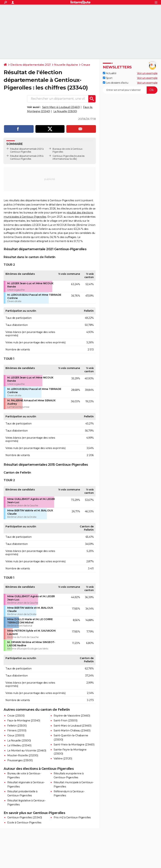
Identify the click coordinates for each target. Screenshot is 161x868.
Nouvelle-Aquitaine (66, 65)
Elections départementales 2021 (31, 65)
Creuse (86, 65)
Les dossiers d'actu (115, 83)
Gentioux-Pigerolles (63, 156)
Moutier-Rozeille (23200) (23, 755)
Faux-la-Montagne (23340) (24, 721)
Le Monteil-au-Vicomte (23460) (27, 751)
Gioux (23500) (16, 735)
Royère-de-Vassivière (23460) (72, 716)
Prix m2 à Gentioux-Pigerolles (72, 817)
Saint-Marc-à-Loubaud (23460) (61, 107)
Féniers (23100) (17, 731)
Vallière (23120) (63, 759)
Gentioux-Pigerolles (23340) (25, 817)
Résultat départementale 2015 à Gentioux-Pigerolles (27, 157)
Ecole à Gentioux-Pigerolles (24, 823)
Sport (108, 78)
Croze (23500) (16, 716)
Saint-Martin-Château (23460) (72, 731)
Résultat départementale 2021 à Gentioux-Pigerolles (27, 150)
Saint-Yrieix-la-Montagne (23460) (74, 745)
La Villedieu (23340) (19, 745)
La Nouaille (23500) (65, 111)
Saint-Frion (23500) (66, 721)
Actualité (110, 73)
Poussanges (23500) (20, 760)
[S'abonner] (130, 90)
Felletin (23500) (17, 726)
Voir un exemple (147, 73)
